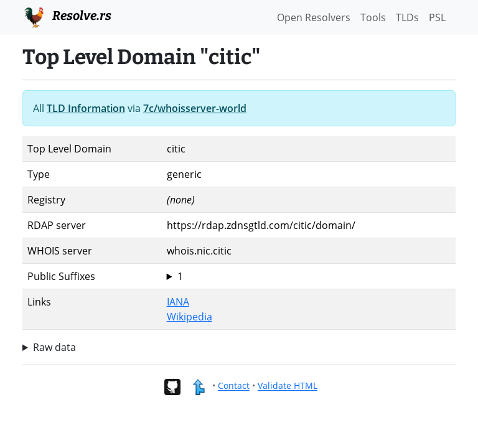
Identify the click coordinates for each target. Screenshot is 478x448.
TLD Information (86, 108)
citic (309, 276)
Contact (234, 386)
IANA (178, 302)
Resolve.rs (67, 16)
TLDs (407, 17)
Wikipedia (190, 317)
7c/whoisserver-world (195, 108)
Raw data (54, 347)
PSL (437, 17)
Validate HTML (288, 386)
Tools (373, 17)
